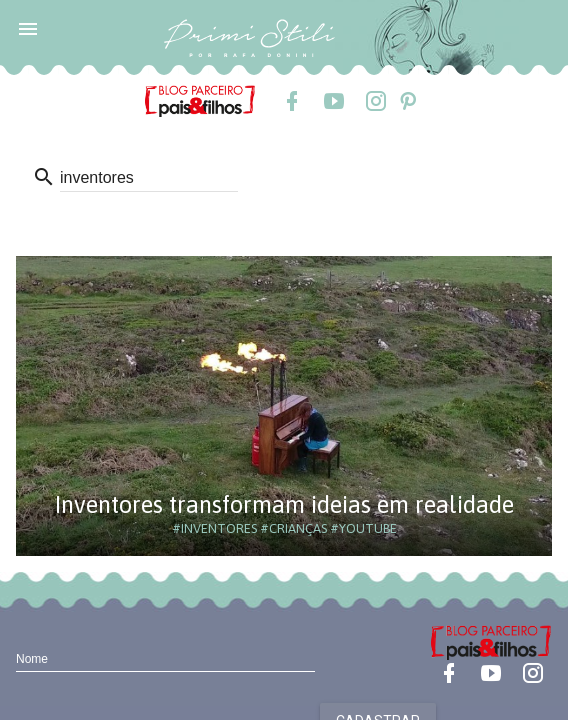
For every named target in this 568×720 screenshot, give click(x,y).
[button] (28, 28)
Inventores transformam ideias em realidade (284, 504)
